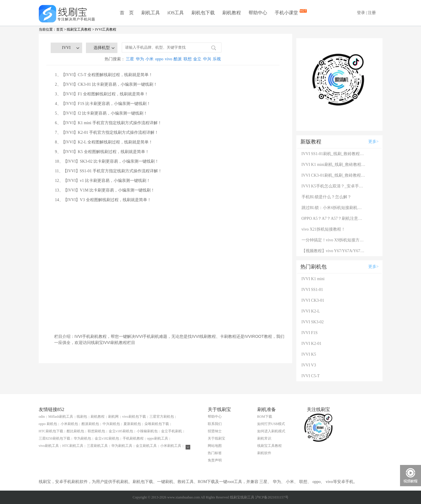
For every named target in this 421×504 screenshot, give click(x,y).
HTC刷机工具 (73, 446)
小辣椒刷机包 (147, 431)
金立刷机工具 (146, 446)
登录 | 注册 (367, 13)
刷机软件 (264, 453)
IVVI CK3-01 (313, 300)
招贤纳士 (215, 431)
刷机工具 (151, 13)
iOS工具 (176, 13)
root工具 (235, 482)
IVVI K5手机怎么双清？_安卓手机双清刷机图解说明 (334, 186)
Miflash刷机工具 (61, 417)
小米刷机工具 (171, 446)
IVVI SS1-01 (312, 290)
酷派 (178, 59)
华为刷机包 (82, 438)
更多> (374, 142)
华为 (140, 59)
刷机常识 (264, 438)
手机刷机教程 (133, 438)
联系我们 (215, 424)
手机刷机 (120, 482)
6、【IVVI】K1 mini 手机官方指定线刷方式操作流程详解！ (108, 123)
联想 (188, 59)
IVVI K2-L (311, 311)
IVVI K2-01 (312, 344)
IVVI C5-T (311, 376)
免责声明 (215, 460)
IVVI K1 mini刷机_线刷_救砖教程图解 (334, 165)
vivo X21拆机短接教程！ (324, 229)
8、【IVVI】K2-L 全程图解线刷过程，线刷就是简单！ (104, 142)
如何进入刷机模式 (271, 431)
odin (42, 417)
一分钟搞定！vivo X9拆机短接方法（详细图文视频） (334, 240)
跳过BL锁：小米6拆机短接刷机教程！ (334, 208)
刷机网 (113, 417)
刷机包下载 (203, 13)
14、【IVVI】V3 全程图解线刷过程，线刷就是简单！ (103, 200)
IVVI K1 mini (313, 279)
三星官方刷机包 (162, 417)
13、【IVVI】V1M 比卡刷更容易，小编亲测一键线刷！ (105, 190)
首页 (60, 29)
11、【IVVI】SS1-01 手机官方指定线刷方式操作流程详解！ (109, 171)
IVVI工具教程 (106, 29)
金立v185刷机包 (121, 431)
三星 (130, 59)
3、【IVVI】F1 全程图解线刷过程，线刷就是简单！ (102, 94)
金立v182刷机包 (107, 438)
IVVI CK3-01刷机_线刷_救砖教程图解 (334, 175)
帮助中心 (258, 13)
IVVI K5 (309, 354)
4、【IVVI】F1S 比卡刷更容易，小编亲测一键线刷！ (103, 104)
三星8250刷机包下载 (54, 438)
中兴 (207, 59)
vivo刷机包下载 (134, 417)
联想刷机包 (96, 431)
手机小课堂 (287, 12)
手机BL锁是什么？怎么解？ (327, 197)
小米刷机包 (69, 424)
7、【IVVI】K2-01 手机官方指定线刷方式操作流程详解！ (107, 132)
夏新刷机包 (132, 424)
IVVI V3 (309, 365)
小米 (149, 59)
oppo (159, 59)
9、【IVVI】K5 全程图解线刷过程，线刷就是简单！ (102, 152)
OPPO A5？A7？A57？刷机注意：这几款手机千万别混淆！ (334, 218)
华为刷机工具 (122, 446)
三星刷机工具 (97, 446)
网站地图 (215, 446)
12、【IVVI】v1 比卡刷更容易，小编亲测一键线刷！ (103, 181)
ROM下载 (265, 417)
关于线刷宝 (216, 438)
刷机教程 (232, 13)
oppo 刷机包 (48, 424)
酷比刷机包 (75, 431)
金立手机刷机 (172, 431)
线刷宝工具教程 (79, 29)
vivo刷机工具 (49, 446)
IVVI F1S (310, 333)
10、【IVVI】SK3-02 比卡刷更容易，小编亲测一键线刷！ (107, 161)
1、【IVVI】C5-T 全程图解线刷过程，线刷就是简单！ (104, 75)
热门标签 (215, 453)
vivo (169, 59)
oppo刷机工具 (158, 438)
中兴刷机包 (111, 424)
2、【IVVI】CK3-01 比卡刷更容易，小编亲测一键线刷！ (106, 84)
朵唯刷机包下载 (157, 424)
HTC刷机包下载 (51, 431)
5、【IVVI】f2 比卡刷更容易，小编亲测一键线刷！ (101, 113)
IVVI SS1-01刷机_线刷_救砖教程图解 (334, 154)
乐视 (217, 59)
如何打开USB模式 (271, 424)
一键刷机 (165, 482)
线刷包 (82, 417)
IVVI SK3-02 (313, 322)
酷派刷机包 (90, 424)
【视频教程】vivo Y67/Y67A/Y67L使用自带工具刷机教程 (334, 251)
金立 (197, 59)
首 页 (127, 13)
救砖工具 (186, 482)
